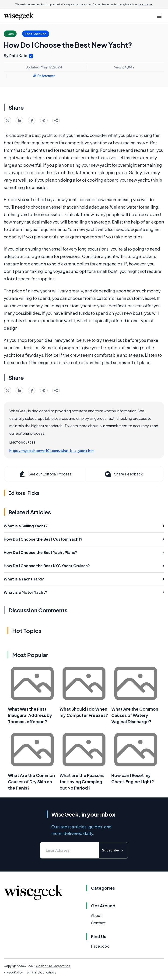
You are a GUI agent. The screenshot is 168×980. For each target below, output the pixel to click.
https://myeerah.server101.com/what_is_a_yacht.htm (52, 451)
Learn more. (145, 4)
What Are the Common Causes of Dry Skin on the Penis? (31, 782)
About (96, 915)
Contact (98, 923)
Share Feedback (123, 474)
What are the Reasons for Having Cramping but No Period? (82, 782)
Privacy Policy (13, 972)
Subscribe (113, 850)
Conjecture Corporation (53, 966)
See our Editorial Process (45, 474)
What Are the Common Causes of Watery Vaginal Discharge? (135, 715)
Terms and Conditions (41, 972)
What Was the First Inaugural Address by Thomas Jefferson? (30, 715)
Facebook (100, 946)
